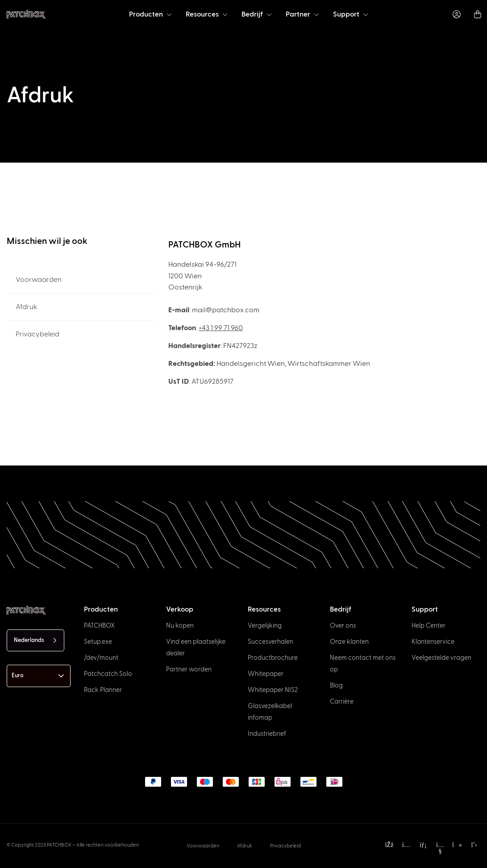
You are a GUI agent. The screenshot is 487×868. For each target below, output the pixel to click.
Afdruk (26, 307)
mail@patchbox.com (226, 310)
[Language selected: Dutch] (35, 640)
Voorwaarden (39, 280)
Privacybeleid (37, 334)
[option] (35, 860)
